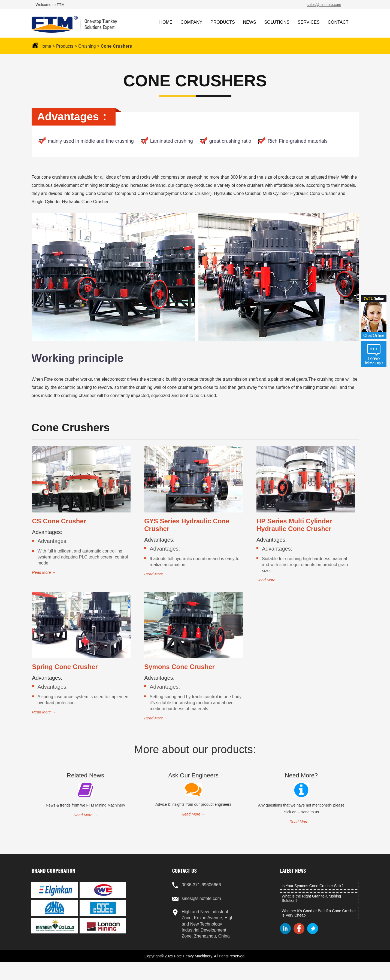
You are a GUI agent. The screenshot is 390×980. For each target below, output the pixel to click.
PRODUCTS (223, 22)
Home (45, 46)
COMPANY (191, 22)
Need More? (301, 775)
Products (65, 46)
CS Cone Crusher (59, 521)
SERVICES (309, 22)
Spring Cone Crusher (65, 667)
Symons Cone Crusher (179, 667)
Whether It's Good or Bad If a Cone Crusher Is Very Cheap (319, 913)
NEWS (250, 22)
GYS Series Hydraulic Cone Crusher (187, 525)
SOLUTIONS (277, 22)
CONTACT (338, 22)
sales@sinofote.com (324, 5)
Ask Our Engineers (193, 775)
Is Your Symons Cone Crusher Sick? (312, 886)
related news (85, 775)
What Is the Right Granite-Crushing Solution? (311, 898)
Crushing (87, 46)
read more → (44, 572)
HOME (166, 22)
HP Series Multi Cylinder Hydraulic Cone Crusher (294, 525)
